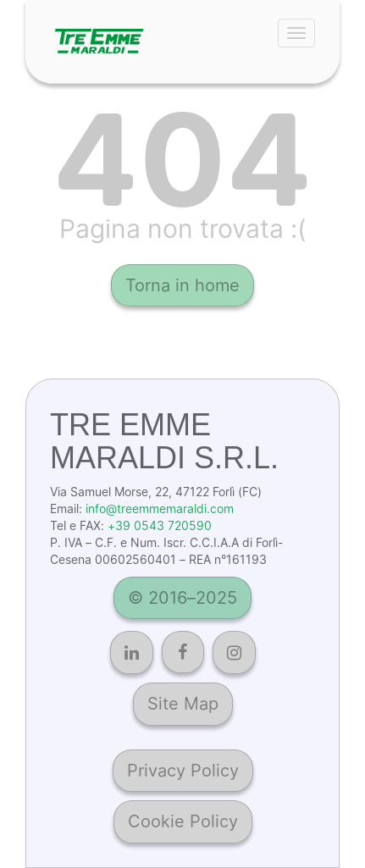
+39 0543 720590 (160, 525)
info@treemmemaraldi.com (160, 509)
